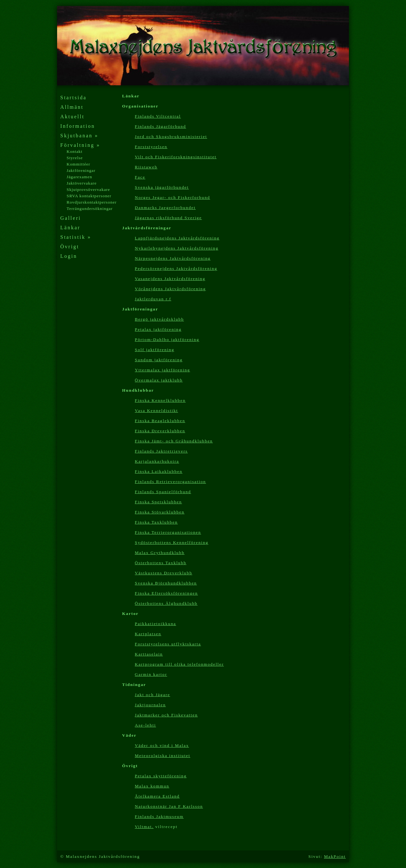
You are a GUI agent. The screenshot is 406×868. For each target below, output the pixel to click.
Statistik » (76, 237)
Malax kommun (152, 786)
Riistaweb (146, 167)
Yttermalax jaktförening (162, 370)
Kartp (179, 664)
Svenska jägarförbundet (162, 187)
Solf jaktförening (155, 350)
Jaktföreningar (81, 170)
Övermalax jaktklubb (159, 380)
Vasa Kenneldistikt (156, 411)
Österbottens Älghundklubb (166, 603)
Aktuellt (72, 117)
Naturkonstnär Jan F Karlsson (169, 806)
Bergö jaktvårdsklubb (159, 319)
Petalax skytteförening (161, 776)
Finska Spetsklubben (158, 502)
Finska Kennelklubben (160, 400)
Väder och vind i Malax (162, 745)
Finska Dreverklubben (160, 431)
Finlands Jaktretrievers (161, 451)
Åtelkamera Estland (157, 796)
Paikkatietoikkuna (155, 624)
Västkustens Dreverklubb (164, 573)
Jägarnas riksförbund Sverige (168, 218)
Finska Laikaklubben (159, 471)
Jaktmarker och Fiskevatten (166, 715)
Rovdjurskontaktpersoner (92, 202)
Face (140, 177)
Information (78, 126)
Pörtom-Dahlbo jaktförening (167, 339)
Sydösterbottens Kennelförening (172, 542)
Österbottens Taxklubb (161, 563)
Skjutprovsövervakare (88, 189)
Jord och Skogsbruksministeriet (171, 137)
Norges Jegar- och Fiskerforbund (172, 197)
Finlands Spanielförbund (163, 492)
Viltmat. (144, 827)
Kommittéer (78, 164)
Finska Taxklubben (156, 522)
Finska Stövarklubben (160, 512)
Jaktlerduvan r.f (153, 299)
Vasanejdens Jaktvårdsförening (170, 279)
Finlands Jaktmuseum (159, 816)
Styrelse (75, 158)
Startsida (73, 98)
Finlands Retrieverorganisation (170, 482)
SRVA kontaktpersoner (89, 196)
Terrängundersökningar (90, 209)
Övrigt (70, 247)
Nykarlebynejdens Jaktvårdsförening (177, 248)
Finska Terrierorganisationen (168, 532)
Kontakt (75, 151)
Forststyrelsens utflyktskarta (168, 644)
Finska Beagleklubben (160, 421)
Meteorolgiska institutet (163, 756)
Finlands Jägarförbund (160, 126)
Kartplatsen (148, 634)
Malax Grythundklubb (160, 553)
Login (69, 256)
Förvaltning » (80, 145)
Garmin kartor (151, 674)
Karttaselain (149, 654)
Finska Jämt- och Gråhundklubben (174, 441)
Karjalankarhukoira (157, 461)
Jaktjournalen (150, 705)
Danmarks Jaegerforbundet (165, 208)
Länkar (70, 228)
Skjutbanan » (79, 136)
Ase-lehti (145, 725)
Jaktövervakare (82, 183)
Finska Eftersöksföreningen (166, 593)
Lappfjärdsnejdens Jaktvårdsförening (177, 238)
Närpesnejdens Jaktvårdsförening (173, 258)
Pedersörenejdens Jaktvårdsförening (176, 268)
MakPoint (335, 856)
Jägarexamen (79, 177)
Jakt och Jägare (152, 695)
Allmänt (72, 107)
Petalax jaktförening (158, 329)
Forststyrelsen (151, 147)
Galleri (71, 218)
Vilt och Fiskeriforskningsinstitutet (176, 157)
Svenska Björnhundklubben (166, 583)
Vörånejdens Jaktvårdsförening (170, 289)
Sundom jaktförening (159, 360)
